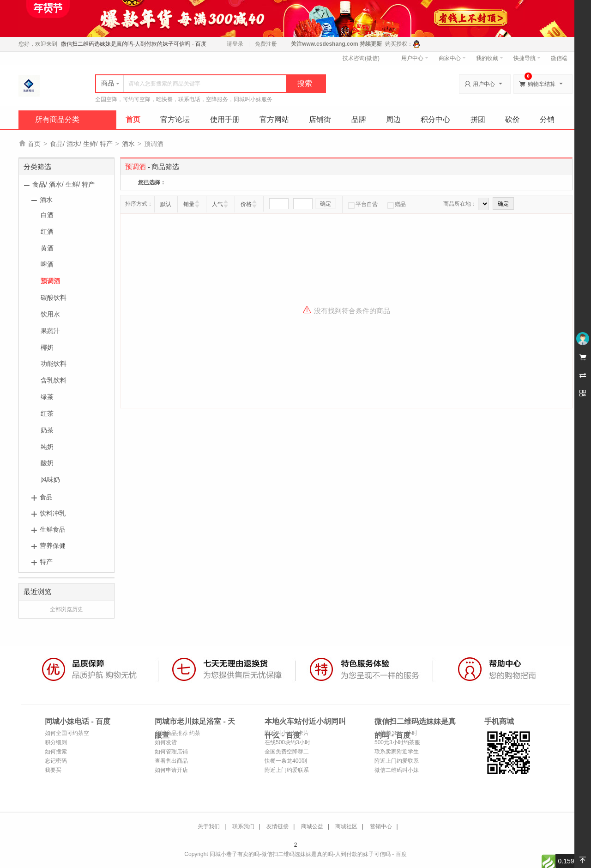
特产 (46, 562)
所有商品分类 (57, 119)
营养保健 (53, 546)
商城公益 (312, 826)
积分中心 (435, 119)
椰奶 (47, 347)
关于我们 (209, 826)
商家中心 (452, 58)
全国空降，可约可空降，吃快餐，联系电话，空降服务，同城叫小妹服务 (184, 99)
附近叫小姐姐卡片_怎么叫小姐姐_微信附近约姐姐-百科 (288, 734)
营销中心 (381, 826)
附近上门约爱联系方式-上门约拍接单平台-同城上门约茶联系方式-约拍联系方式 (398, 762)
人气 (217, 204)
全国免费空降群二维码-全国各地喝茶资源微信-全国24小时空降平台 (288, 752)
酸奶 (47, 463)
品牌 (359, 119)
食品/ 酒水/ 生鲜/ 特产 (81, 144)
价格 (246, 204)
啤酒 (47, 264)
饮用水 (50, 314)
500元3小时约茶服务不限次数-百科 (397, 743)
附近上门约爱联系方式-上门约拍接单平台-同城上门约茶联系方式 (288, 771)
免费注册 (266, 44)
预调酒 (50, 281)
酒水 (128, 144)
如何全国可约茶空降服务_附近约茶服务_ (67, 734)
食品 (46, 497)
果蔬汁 (50, 331)
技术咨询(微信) (361, 58)
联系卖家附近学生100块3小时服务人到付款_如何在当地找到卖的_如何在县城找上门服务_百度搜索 (397, 752)
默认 (166, 204)
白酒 (47, 215)
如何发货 (166, 742)
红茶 (47, 413)
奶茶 (47, 430)
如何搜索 (56, 752)
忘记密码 (56, 761)
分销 (547, 119)
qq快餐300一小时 (396, 733)
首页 (133, 119)
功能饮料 (54, 364)
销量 (189, 204)
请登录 (235, 44)
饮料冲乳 (53, 513)
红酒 (47, 231)
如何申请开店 (171, 770)
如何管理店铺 (171, 752)
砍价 (513, 119)
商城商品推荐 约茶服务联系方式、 (178, 734)
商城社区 (346, 826)
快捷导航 (527, 58)
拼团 (478, 119)
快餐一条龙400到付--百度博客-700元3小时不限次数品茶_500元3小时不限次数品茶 (286, 762)
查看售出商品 (171, 761)
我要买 (53, 770)
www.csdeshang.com (330, 44)
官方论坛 (175, 119)
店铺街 (320, 119)
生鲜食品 (53, 529)
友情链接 (277, 826)
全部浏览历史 (66, 609)
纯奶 (47, 447)
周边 (393, 119)
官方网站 (274, 119)
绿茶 (47, 397)
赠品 (397, 204)
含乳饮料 (54, 380)
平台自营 (363, 204)
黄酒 (47, 248)
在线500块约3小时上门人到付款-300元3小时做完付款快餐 (287, 743)
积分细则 (56, 742)
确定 (326, 204)
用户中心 (415, 58)
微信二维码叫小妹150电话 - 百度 (397, 771)
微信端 (559, 58)
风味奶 (50, 480)
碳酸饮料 (54, 297)
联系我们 (243, 826)
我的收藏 (490, 58)
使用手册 (225, 119)
